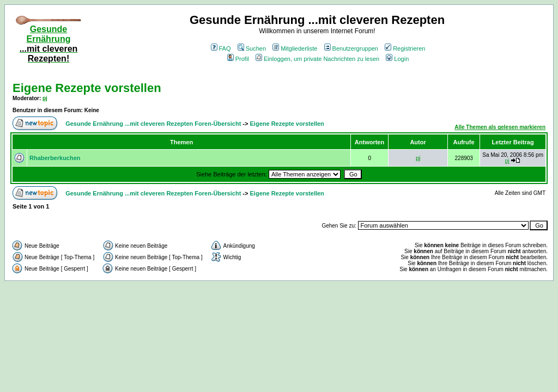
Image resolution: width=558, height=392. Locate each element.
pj (45, 98)
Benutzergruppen (351, 48)
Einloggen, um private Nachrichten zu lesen (317, 59)
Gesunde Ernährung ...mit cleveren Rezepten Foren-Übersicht (153, 124)
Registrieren (405, 48)
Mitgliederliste (295, 48)
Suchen (252, 48)
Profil (238, 59)
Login (397, 59)
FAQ (221, 48)
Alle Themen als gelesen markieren (500, 127)
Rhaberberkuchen (55, 158)
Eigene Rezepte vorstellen (87, 88)
